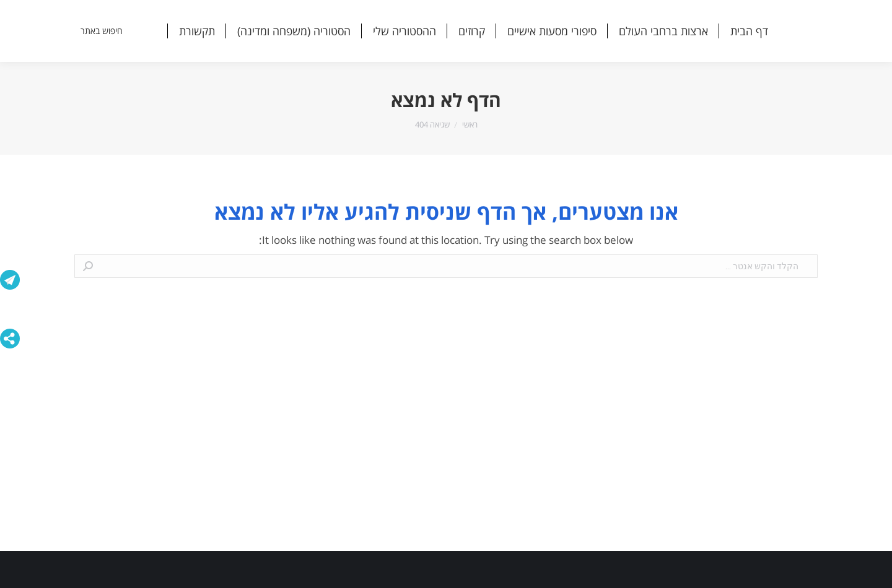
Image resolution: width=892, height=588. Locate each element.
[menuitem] (749, 31)
